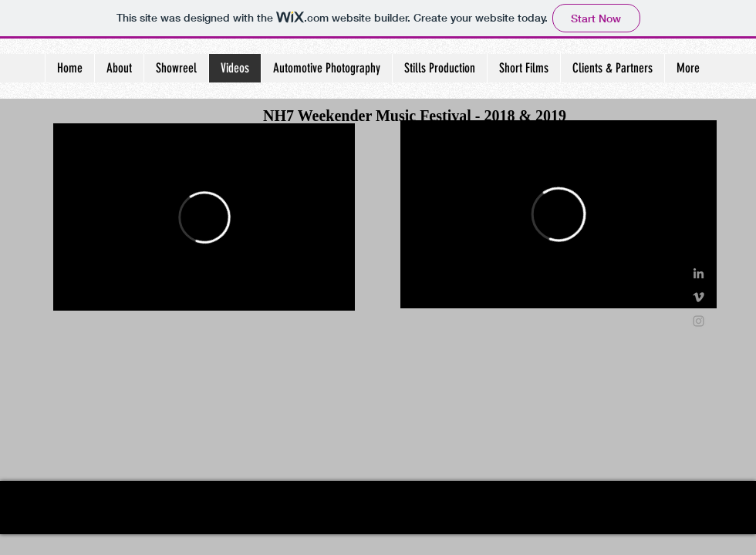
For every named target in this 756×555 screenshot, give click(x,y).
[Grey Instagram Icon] (699, 321)
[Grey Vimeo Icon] (699, 297)
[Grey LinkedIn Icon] (699, 273)
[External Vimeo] (204, 217)
